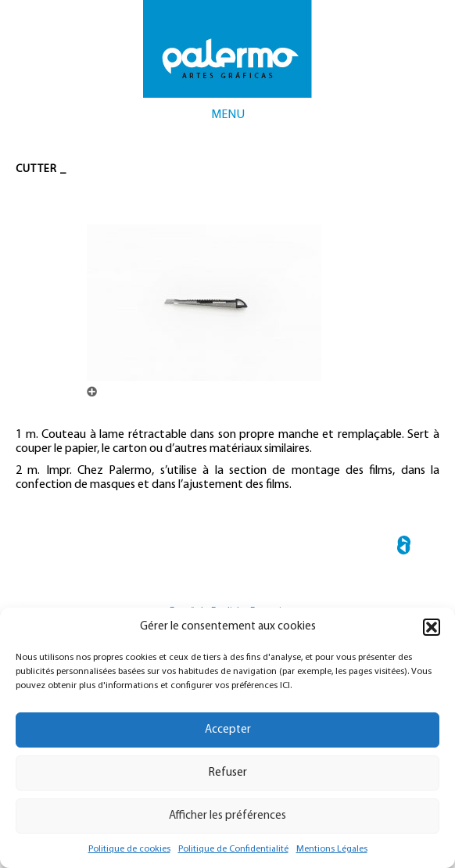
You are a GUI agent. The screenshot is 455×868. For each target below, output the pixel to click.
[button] (432, 627)
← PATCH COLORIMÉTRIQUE (404, 548)
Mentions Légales (332, 849)
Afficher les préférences (227, 816)
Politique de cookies (129, 849)
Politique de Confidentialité (233, 849)
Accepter (228, 730)
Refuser (228, 773)
